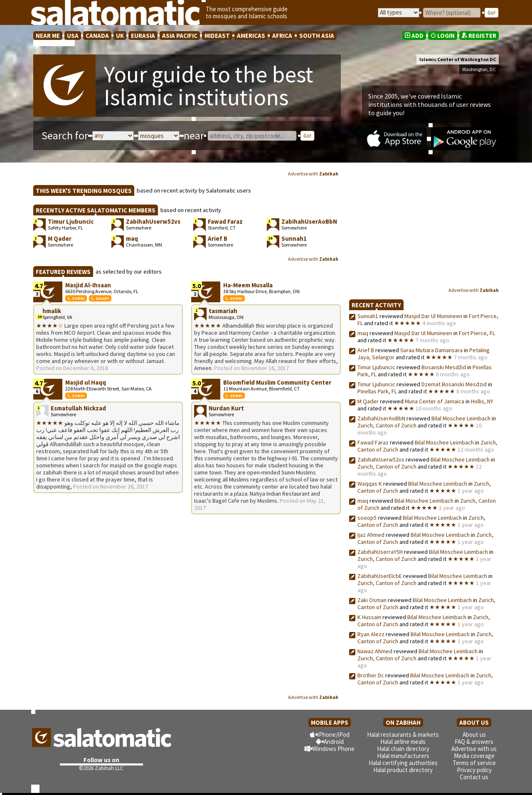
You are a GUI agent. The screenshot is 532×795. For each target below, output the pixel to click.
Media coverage (474, 756)
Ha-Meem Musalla (248, 285)
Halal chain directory (403, 749)
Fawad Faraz (373, 442)
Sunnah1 (368, 316)
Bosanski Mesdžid (444, 367)
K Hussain (369, 617)
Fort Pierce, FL (477, 333)
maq (363, 333)
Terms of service (474, 763)
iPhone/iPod (334, 735)
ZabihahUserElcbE (380, 576)
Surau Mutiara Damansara (431, 350)
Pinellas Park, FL (377, 391)
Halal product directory (403, 770)
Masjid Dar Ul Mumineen (433, 316)
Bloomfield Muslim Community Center (277, 382)
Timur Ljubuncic (376, 367)
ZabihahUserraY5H (380, 552)
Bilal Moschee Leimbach (461, 418)
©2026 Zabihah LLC (101, 768)
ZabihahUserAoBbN (381, 418)
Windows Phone (334, 749)
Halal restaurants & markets (403, 735)
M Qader (368, 401)
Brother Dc (371, 675)
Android (334, 742)
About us (474, 735)
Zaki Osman (372, 600)
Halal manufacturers (403, 756)
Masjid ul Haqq (86, 382)
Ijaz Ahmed (372, 535)
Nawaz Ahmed (375, 651)
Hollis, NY (482, 401)
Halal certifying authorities (403, 763)
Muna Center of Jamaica (435, 401)
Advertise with (313, 174)
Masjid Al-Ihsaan (88, 285)
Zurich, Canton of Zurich (387, 425)
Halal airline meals (403, 742)
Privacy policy (474, 770)
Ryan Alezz (371, 634)
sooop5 (367, 518)
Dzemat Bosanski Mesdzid (454, 384)
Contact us (474, 777)
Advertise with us (474, 749)
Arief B (366, 350)
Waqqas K (370, 484)
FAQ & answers (474, 742)
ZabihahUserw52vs (381, 459)
